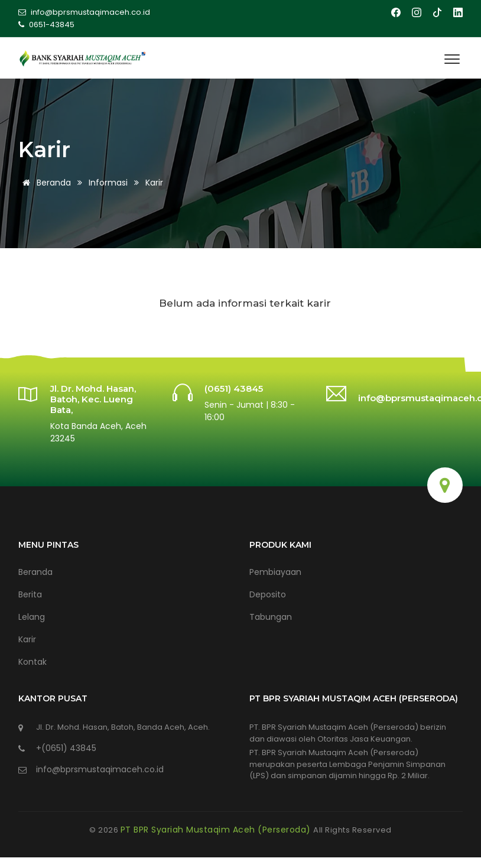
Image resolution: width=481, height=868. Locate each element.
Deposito (268, 594)
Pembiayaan (275, 572)
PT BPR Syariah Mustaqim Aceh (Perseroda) (217, 830)
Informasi (108, 183)
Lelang (32, 617)
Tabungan (271, 617)
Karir (27, 639)
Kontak (32, 662)
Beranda (45, 183)
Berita (30, 594)
